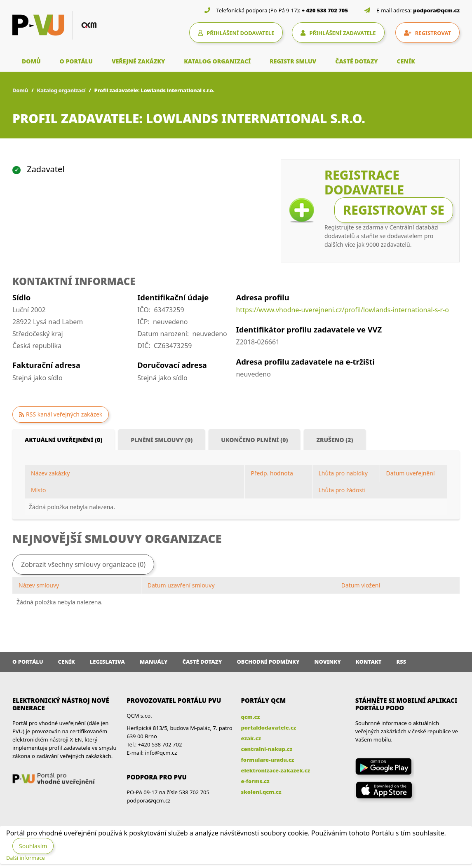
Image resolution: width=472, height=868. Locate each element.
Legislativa (107, 662)
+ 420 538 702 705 (325, 10)
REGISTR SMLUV (293, 61)
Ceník (67, 662)
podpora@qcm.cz (436, 10)
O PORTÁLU (76, 61)
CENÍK (406, 61)
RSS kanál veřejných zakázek (64, 414)
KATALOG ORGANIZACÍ (217, 61)
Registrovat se (394, 210)
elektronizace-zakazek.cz (276, 770)
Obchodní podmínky (268, 662)
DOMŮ (31, 61)
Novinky (328, 662)
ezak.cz (251, 738)
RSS (402, 662)
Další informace (26, 858)
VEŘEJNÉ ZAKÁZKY (138, 61)
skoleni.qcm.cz (261, 792)
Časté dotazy (202, 662)
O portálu (28, 662)
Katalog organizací (61, 90)
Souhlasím (33, 846)
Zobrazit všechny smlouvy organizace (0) (83, 564)
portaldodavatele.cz (269, 728)
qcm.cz (251, 717)
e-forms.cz (255, 781)
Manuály (154, 662)
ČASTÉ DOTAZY (356, 61)
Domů (20, 90)
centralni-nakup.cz (267, 749)
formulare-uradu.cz (268, 760)
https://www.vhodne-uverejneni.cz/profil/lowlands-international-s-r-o (342, 310)
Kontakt (369, 662)
